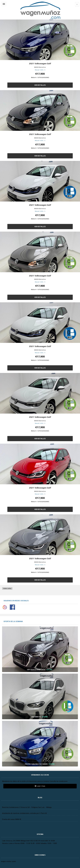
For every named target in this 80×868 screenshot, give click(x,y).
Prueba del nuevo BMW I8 (12, 819)
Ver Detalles (40, 85)
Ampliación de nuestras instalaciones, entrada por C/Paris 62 (25, 813)
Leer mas (40, 786)
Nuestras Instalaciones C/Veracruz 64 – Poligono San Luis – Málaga (27, 807)
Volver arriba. (7, 588)
